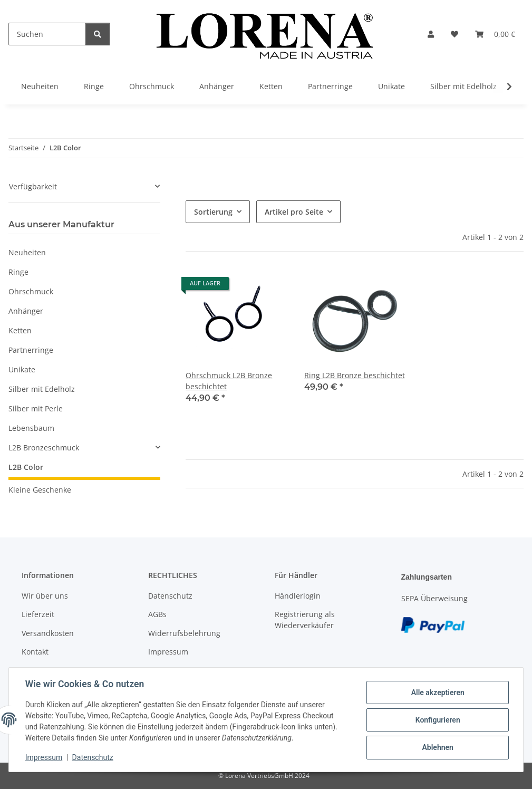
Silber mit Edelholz (42, 389)
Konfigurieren (437, 720)
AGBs (157, 614)
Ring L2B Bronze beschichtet (355, 375)
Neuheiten (27, 252)
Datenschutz (93, 757)
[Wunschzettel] (454, 34)
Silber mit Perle (36, 408)
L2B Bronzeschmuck (44, 448)
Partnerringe (31, 350)
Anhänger (26, 311)
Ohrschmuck (31, 291)
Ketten (20, 330)
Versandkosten (48, 633)
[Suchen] (47, 34)
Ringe (18, 272)
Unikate (22, 369)
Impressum (44, 757)
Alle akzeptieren (437, 692)
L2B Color (26, 467)
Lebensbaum (31, 428)
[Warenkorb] (495, 34)
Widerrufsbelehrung (184, 633)
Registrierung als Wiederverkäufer (305, 620)
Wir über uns (45, 596)
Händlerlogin (298, 596)
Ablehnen (437, 747)
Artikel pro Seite (294, 212)
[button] (431, 34)
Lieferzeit (38, 614)
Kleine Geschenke (40, 490)
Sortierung (213, 212)
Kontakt (35, 652)
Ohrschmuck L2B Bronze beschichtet (229, 381)
